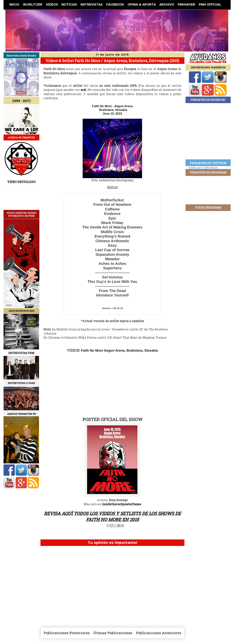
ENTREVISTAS (92, 4)
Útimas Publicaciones (113, 633)
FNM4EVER (186, 4)
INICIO (14, 4)
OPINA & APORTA (142, 4)
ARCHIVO (167, 4)
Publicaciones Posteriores (67, 633)
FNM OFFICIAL (210, 4)
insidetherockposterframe (122, 504)
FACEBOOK (115, 4)
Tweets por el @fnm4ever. (203, 168)
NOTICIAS (69, 4)
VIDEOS (52, 4)
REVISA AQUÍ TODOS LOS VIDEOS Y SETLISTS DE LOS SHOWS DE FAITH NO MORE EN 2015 (112, 517)
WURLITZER (33, 4)
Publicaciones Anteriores (159, 633)
